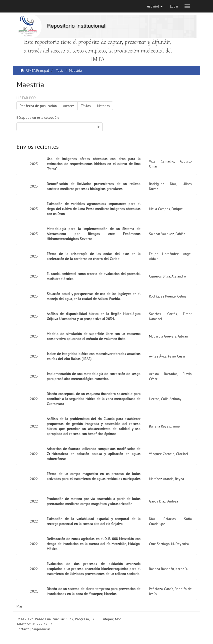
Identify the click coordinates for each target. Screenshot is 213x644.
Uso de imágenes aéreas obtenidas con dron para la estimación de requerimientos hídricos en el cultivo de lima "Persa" (94, 164)
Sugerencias (41, 629)
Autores (69, 106)
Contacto (23, 629)
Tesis (59, 70)
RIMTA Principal (37, 70)
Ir (98, 127)
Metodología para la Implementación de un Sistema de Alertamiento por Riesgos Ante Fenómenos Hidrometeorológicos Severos (94, 234)
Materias (103, 106)
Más (19, 606)
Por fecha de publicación (38, 106)
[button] (155, 6)
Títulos (86, 106)
